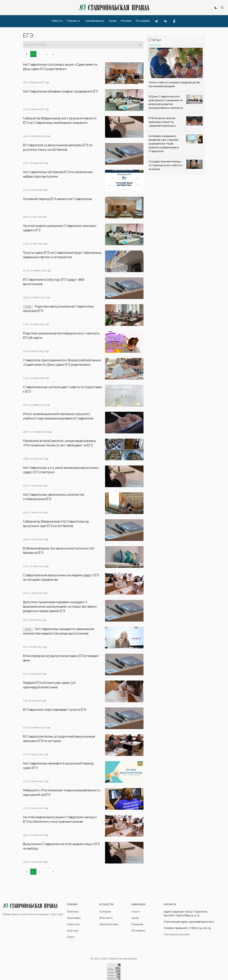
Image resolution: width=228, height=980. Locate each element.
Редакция (137, 924)
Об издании (138, 931)
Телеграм (105, 912)
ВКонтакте (106, 918)
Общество (73, 924)
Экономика (74, 918)
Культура (73, 931)
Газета (136, 912)
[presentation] (83, 45)
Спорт (71, 937)
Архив (135, 918)
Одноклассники (109, 924)
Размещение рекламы (177, 934)
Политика (73, 912)
